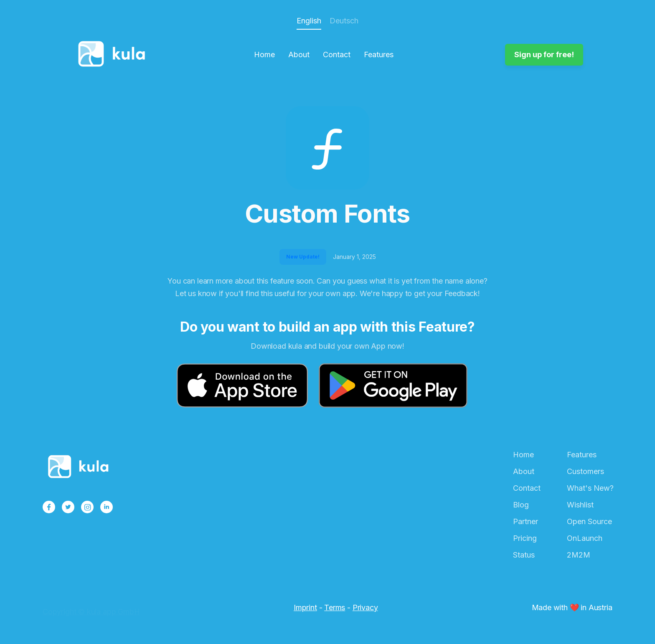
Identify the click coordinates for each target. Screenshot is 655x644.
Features (379, 55)
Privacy (365, 607)
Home (264, 55)
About (299, 55)
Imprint (305, 607)
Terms (335, 607)
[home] (114, 55)
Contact (337, 55)
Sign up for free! (544, 55)
